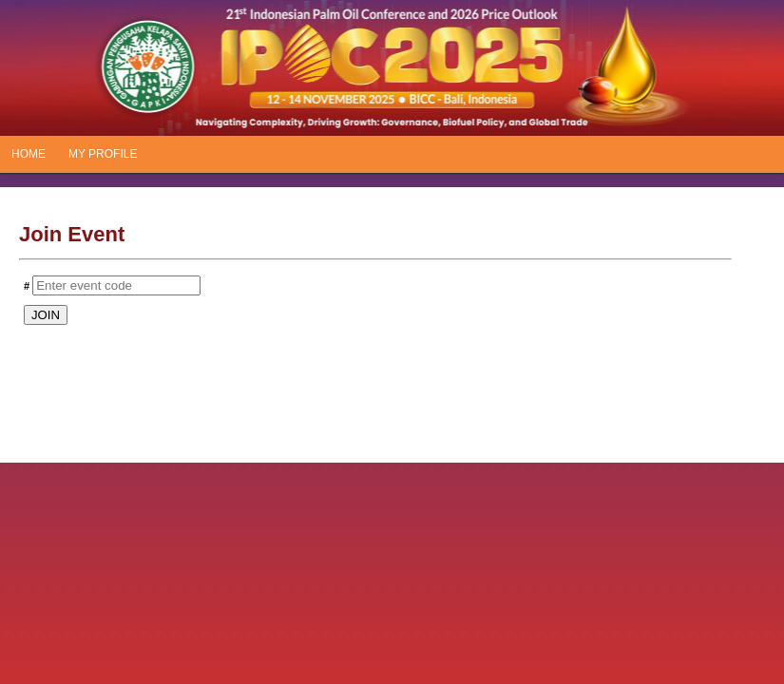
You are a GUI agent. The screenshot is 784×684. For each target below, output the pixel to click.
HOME (29, 154)
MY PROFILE (103, 154)
